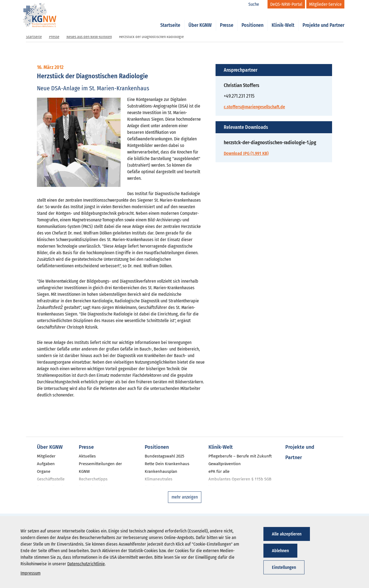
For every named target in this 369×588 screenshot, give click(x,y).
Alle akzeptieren (287, 534)
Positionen (252, 20)
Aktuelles (87, 456)
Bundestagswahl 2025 (165, 456)
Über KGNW (200, 20)
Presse (227, 20)
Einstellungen (284, 567)
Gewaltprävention (225, 464)
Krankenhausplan (161, 471)
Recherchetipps (93, 479)
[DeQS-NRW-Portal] (286, 4)
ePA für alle (219, 471)
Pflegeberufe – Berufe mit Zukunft (240, 456)
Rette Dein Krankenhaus (167, 464)
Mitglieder (46, 456)
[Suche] (257, 4)
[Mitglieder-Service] (325, 4)
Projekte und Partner (323, 20)
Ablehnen (280, 551)
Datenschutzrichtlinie (86, 564)
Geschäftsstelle (51, 479)
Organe (44, 471)
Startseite (170, 20)
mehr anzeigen (185, 497)
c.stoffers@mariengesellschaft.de (254, 107)
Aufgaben (46, 464)
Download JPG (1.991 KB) (246, 153)
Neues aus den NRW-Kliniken (89, 37)
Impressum (30, 573)
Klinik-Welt (283, 20)
